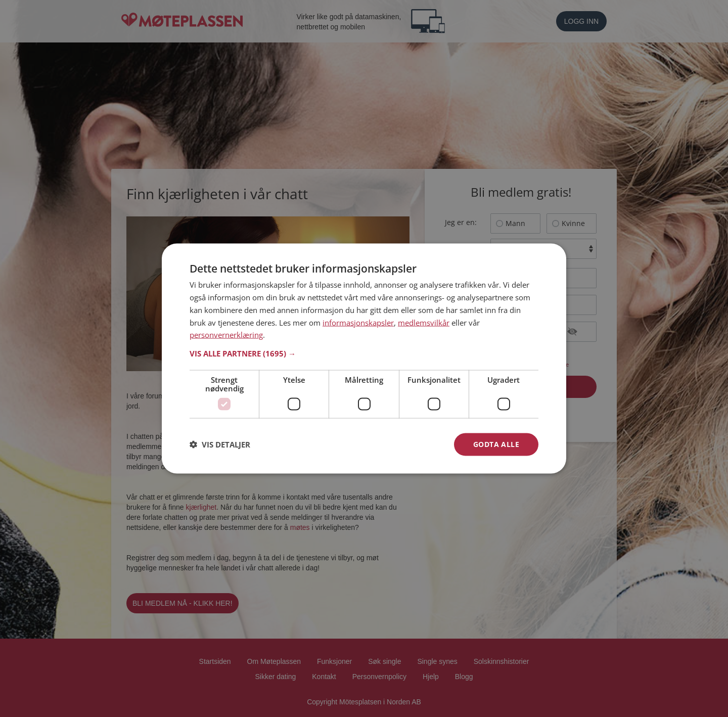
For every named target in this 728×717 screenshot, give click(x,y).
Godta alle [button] (496, 444)
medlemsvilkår (424, 322)
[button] (364, 353)
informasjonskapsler (358, 322)
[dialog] (364, 359)
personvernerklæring (226, 335)
